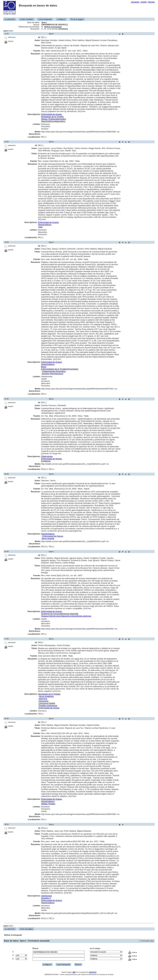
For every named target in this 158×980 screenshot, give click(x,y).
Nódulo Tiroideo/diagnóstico (54, 119)
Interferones (47, 896)
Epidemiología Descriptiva (54, 371)
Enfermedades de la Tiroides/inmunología (60, 369)
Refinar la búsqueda (53, 27)
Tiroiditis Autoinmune (48, 706)
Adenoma (43, 699)
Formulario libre (148, 941)
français (151, 2)
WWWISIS (93, 972)
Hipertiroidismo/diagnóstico (53, 121)
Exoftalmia (46, 461)
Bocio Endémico (46, 696)
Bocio (44, 367)
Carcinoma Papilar (47, 703)
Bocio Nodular (48, 538)
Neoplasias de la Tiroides (52, 117)
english (144, 2)
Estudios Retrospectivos (52, 374)
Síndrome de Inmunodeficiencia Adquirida (60, 614)
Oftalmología (47, 456)
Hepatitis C (46, 898)
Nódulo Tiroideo (48, 804)
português (135, 2)
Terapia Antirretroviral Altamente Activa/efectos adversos (66, 616)
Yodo (40, 227)
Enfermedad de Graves (52, 114)
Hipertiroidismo (45, 225)
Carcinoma (43, 701)
